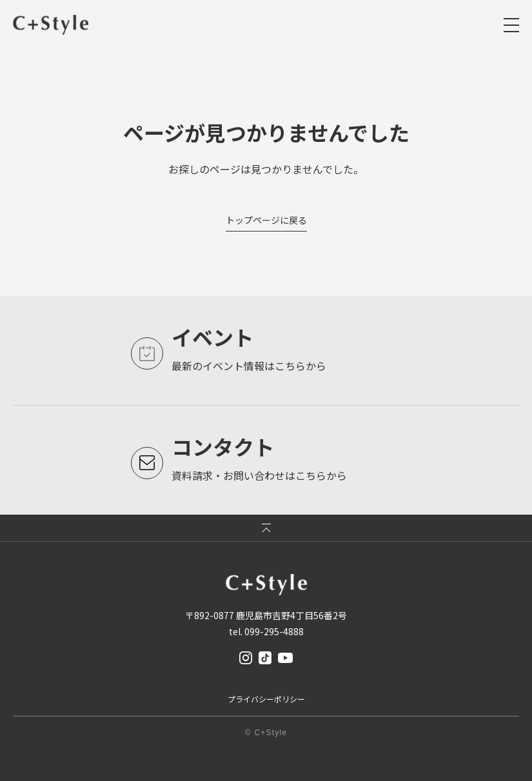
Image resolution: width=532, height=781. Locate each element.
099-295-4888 (274, 631)
